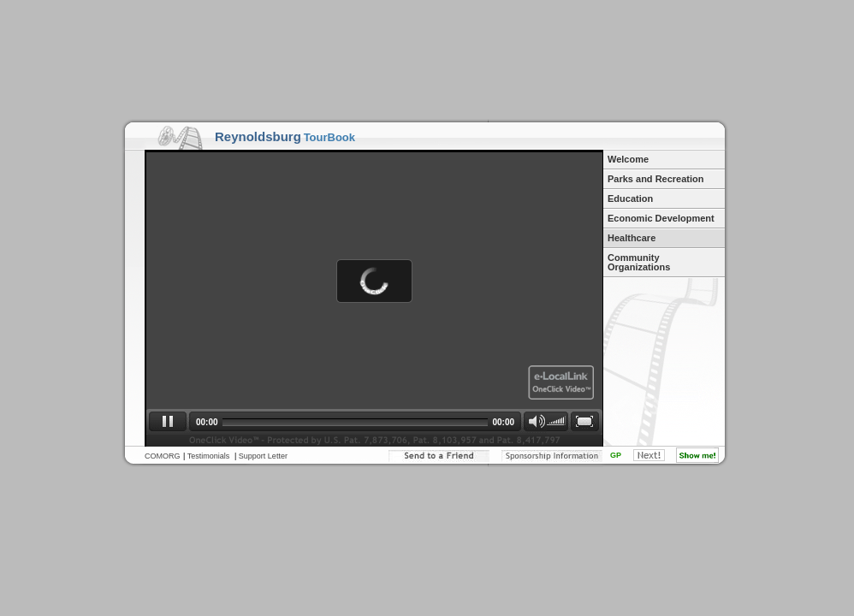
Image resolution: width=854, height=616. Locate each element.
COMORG (163, 456)
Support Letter (263, 456)
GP (616, 455)
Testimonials (209, 456)
